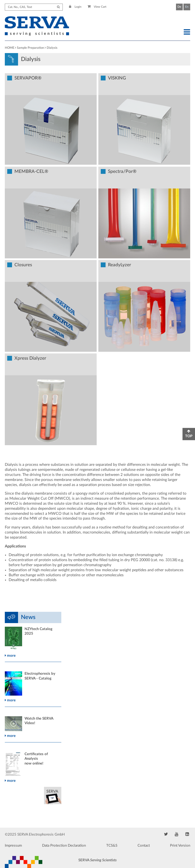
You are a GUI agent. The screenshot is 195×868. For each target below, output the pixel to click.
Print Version (180, 846)
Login (75, 7)
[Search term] (34, 7)
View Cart (97, 7)
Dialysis (52, 48)
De (179, 7)
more (10, 656)
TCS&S (112, 846)
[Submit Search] (58, 7)
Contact (144, 846)
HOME (9, 48)
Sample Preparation (30, 48)
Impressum (13, 846)
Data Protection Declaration (64, 846)
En (187, 7)
